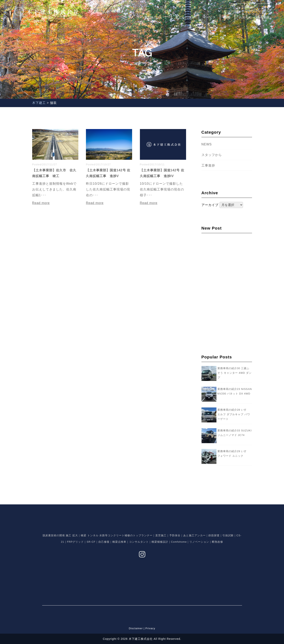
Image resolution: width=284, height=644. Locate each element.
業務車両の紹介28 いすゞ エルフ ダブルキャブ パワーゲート (234, 414)
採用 (227, 17)
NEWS (207, 144)
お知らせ (245, 17)
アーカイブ (210, 205)
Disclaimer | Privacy (142, 628)
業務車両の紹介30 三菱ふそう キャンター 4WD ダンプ (235, 373)
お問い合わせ (250, 7)
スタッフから (212, 155)
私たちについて (156, 17)
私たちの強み (185, 17)
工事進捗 (208, 165)
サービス (209, 17)
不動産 (265, 17)
